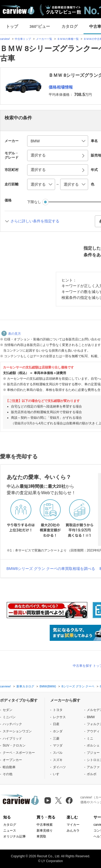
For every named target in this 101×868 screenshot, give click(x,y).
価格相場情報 (61, 87)
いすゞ (58, 774)
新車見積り (45, 831)
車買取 (41, 836)
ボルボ (92, 774)
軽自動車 (9, 767)
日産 (56, 724)
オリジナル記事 (15, 836)
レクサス (59, 717)
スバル (58, 753)
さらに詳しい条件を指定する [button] (35, 221)
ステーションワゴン (17, 731)
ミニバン (9, 717)
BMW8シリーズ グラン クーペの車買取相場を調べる (51, 569)
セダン (8, 710)
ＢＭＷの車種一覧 (68, 39)
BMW (91, 717)
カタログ (70, 26)
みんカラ (73, 831)
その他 (8, 774)
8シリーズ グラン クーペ (78, 686)
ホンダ (58, 731)
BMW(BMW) (48, 686)
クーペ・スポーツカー (19, 753)
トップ (12, 26)
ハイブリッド (12, 738)
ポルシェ (93, 745)
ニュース (10, 831)
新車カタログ (25, 686)
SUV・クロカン (14, 745)
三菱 (56, 738)
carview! (5, 39)
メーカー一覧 (44, 39)
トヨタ (58, 710)
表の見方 (11, 334)
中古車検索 (45, 825)
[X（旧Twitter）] (58, 800)
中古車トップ (23, 39)
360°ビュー (40, 26)
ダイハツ (59, 767)
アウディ (93, 731)
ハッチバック (12, 724)
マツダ (58, 745)
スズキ (58, 760)
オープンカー (12, 760)
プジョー (93, 753)
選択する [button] (38, 155)
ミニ (90, 738)
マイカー (73, 825)
